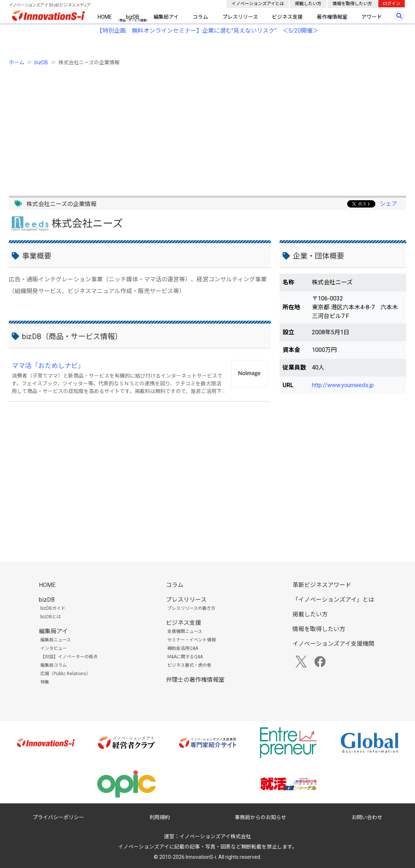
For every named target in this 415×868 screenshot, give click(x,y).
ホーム (17, 62)
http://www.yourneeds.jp (343, 385)
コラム (200, 17)
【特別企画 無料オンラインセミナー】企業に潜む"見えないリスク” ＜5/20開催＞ (207, 31)
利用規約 (160, 817)
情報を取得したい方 (352, 4)
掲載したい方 (308, 4)
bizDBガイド (53, 608)
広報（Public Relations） (65, 674)
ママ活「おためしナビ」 (48, 366)
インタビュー (54, 648)
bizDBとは (51, 617)
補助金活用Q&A (183, 648)
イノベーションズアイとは (258, 4)
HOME (105, 17)
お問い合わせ (367, 817)
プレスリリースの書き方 (191, 608)
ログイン (392, 4)
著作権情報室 (332, 17)
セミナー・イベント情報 (192, 640)
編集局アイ (166, 17)
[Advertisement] (207, 127)
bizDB (133, 17)
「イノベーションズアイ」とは (333, 600)
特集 (45, 682)
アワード (372, 17)
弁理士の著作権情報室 (195, 680)
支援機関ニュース (185, 631)
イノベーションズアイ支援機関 (333, 644)
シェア (389, 204)
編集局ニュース (56, 640)
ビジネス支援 (287, 17)
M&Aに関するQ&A (185, 657)
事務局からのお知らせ (261, 817)
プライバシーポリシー (58, 817)
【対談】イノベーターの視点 (69, 657)
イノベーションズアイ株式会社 (215, 836)
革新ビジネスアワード (322, 585)
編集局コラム (54, 665)
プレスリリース (240, 17)
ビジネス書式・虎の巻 (189, 665)
